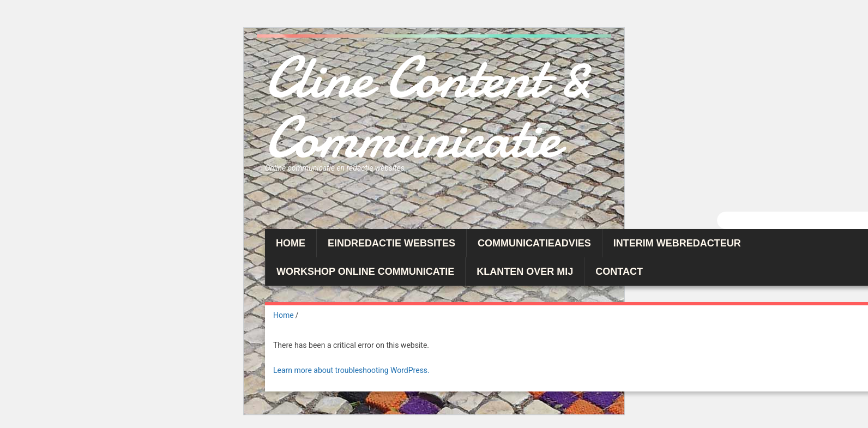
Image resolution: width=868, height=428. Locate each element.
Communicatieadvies (534, 243)
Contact (619, 272)
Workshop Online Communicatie (365, 272)
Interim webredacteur (677, 243)
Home (291, 243)
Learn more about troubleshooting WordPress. (351, 370)
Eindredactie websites (391, 243)
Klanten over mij (525, 272)
